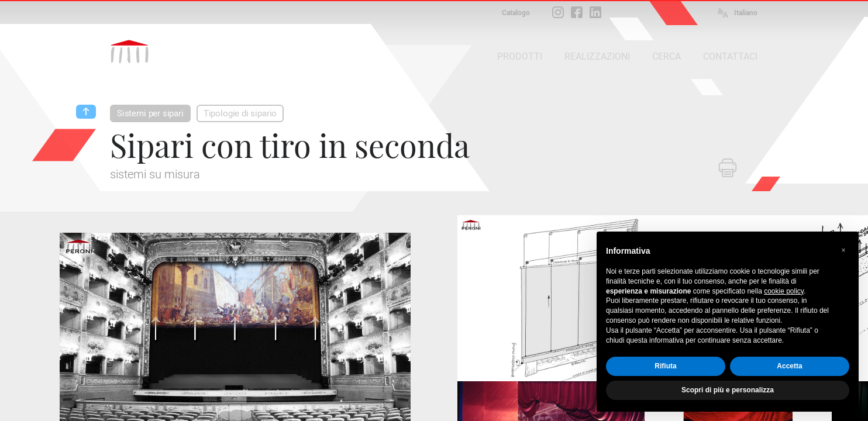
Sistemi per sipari (150, 113)
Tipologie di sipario (240, 113)
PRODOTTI (520, 56)
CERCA (666, 56)
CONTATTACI (730, 56)
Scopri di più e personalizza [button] (728, 390)
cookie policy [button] (784, 291)
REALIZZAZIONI (597, 56)
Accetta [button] (789, 366)
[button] (843, 250)
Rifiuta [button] (665, 366)
